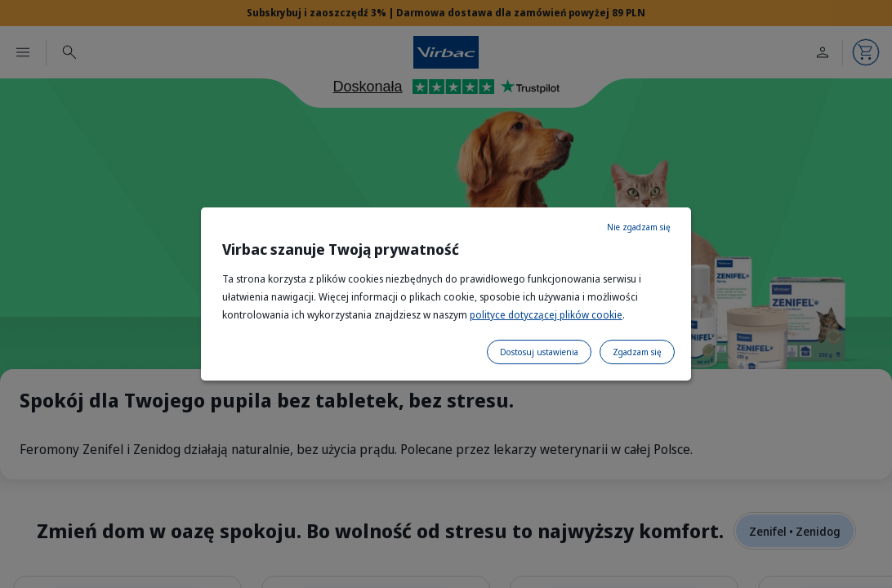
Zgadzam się (637, 352)
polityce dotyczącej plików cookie (546, 315)
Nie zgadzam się (639, 227)
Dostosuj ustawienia (539, 352)
